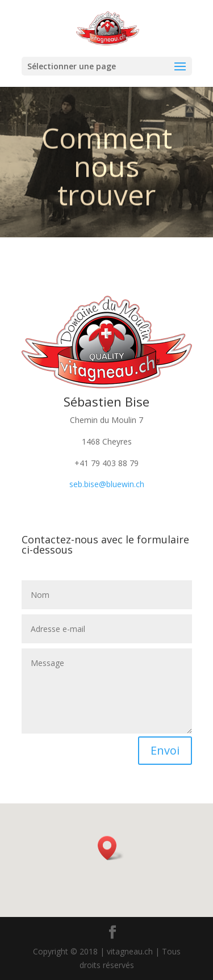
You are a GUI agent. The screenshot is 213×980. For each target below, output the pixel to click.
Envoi (165, 750)
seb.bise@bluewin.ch (107, 484)
